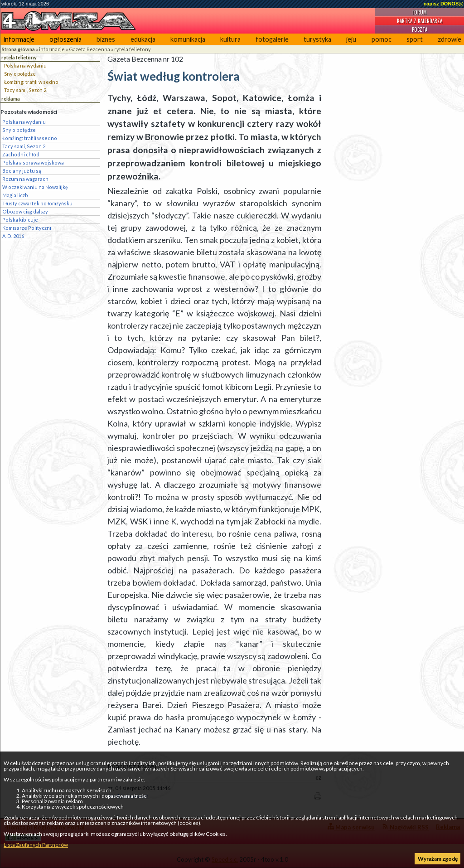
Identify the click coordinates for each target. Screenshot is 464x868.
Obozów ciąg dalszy (25, 211)
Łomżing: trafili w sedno (31, 82)
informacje (19, 39)
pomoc (382, 39)
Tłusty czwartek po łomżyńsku (37, 203)
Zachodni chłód (21, 154)
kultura (230, 39)
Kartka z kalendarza (420, 21)
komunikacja (188, 39)
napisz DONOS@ (444, 4)
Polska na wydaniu (25, 65)
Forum (420, 12)
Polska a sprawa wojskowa (33, 162)
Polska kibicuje (20, 220)
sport (415, 39)
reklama (11, 99)
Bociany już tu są (22, 171)
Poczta (420, 29)
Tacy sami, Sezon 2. (26, 90)
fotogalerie (272, 39)
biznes (106, 39)
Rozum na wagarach (25, 179)
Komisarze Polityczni (27, 228)
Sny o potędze (20, 74)
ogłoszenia (65, 39)
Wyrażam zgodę (438, 859)
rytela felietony (133, 49)
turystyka (317, 39)
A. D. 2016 (13, 236)
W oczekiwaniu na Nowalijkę (35, 187)
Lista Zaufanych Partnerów (36, 845)
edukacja (143, 39)
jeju (351, 39)
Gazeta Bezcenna (89, 49)
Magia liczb (15, 195)
